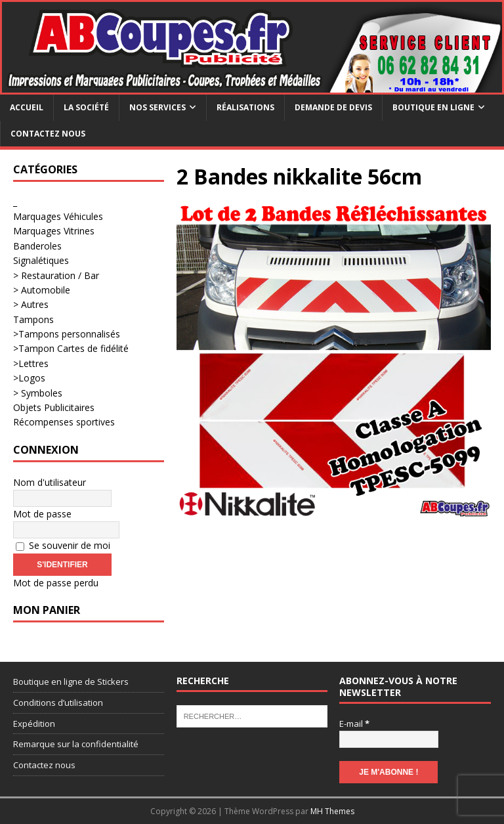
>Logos (29, 378)
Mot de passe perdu (56, 583)
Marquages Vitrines (54, 231)
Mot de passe (42, 514)
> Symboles (38, 393)
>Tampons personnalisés (67, 334)
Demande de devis (333, 107)
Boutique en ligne (433, 107)
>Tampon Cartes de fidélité (71, 348)
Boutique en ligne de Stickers (71, 682)
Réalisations (245, 107)
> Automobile (42, 290)
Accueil (27, 107)
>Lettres (31, 363)
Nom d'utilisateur (50, 482)
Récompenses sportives (64, 422)
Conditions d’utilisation (58, 703)
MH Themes (332, 811)
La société (86, 107)
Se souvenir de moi (63, 545)
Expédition (34, 724)
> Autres (31, 304)
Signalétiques (41, 260)
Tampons (33, 319)
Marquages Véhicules (58, 216)
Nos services (157, 107)
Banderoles (37, 246)
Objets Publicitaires (54, 407)
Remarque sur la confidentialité (76, 744)
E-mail (354, 724)
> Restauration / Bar (56, 275)
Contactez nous (48, 134)
